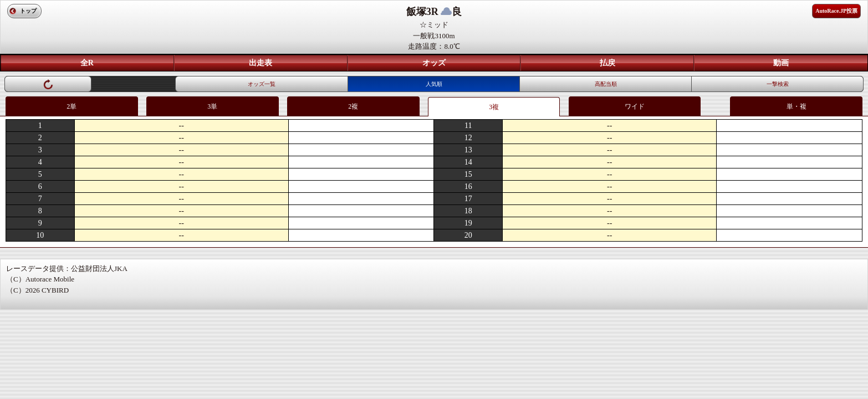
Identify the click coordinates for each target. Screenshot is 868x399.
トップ (28, 11)
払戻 (607, 63)
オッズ (434, 63)
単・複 (796, 106)
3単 (212, 106)
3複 (494, 107)
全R (87, 63)
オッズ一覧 (262, 84)
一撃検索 (778, 84)
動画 (781, 63)
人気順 (434, 84)
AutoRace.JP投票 (836, 11)
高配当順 (606, 84)
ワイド (635, 106)
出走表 (261, 63)
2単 (72, 106)
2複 (353, 106)
